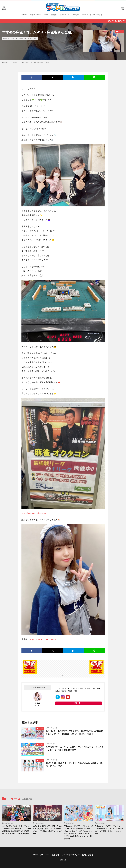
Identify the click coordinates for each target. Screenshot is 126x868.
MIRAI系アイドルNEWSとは (92, 15)
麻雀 (35, 38)
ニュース (24, 15)
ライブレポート (36, 15)
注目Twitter (64, 15)
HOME (6, 63)
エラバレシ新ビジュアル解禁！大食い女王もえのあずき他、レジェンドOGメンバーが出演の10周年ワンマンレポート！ (48, 830)
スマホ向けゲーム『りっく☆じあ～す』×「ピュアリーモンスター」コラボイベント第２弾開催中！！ (75, 748)
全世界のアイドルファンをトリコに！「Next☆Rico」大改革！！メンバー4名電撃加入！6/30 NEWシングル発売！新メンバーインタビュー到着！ (17, 830)
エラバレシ (30, 38)
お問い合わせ (88, 855)
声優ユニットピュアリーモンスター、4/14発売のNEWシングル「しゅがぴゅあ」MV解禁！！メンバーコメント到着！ (109, 830)
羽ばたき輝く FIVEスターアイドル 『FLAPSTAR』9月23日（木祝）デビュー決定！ (74, 764)
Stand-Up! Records (41, 855)
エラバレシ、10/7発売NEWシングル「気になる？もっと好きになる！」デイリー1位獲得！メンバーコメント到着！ (74, 732)
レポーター (75, 15)
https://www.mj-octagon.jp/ (34, 513)
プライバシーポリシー (71, 855)
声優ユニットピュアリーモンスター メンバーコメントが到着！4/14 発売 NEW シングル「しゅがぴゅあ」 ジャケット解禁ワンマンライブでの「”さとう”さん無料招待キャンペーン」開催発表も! (78, 832)
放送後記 (54, 15)
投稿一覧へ (78, 703)
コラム (46, 15)
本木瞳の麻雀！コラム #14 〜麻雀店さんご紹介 (35, 63)
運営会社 (55, 855)
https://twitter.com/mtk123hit (43, 639)
